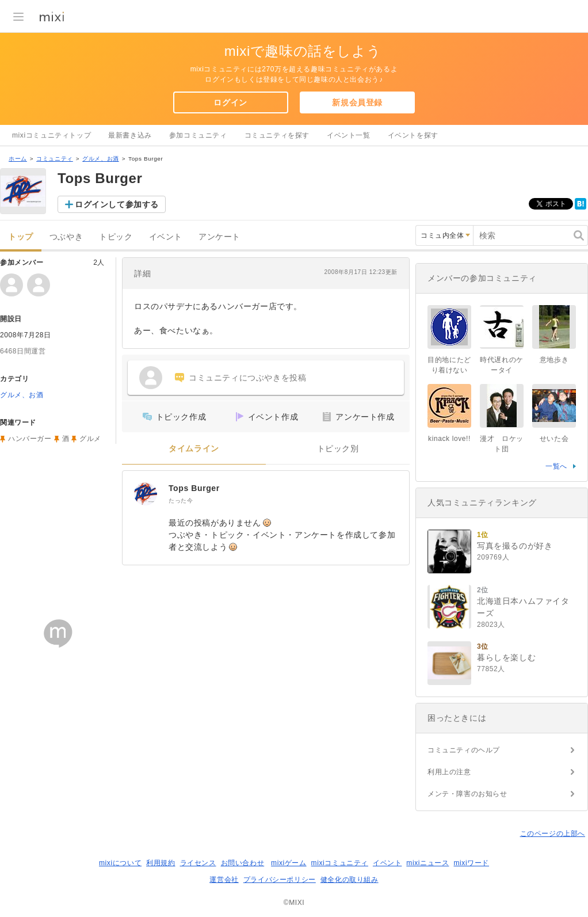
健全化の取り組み (350, 880)
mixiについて (120, 863)
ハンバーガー (30, 439)
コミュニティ (55, 159)
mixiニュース (427, 863)
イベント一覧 (349, 135)
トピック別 (338, 449)
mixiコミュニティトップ (51, 135)
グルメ (90, 439)
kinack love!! (449, 439)
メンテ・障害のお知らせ (467, 794)
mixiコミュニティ (340, 863)
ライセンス (198, 863)
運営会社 (224, 880)
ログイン (230, 102)
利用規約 (161, 863)
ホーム (18, 159)
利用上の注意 (449, 772)
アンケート (219, 237)
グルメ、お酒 (101, 159)
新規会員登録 (357, 102)
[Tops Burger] (146, 494)
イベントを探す (413, 135)
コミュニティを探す (277, 135)
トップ (21, 237)
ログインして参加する (117, 204)
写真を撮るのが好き (515, 546)
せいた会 (554, 439)
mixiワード (471, 863)
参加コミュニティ (198, 135)
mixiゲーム (289, 863)
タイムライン (194, 449)
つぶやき (66, 237)
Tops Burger (194, 488)
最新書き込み (130, 135)
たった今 (181, 501)
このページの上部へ (553, 834)
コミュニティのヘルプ (464, 750)
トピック (116, 237)
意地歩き (554, 360)
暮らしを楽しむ (506, 657)
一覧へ (556, 466)
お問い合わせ (243, 863)
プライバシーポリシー (280, 880)
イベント (166, 237)
